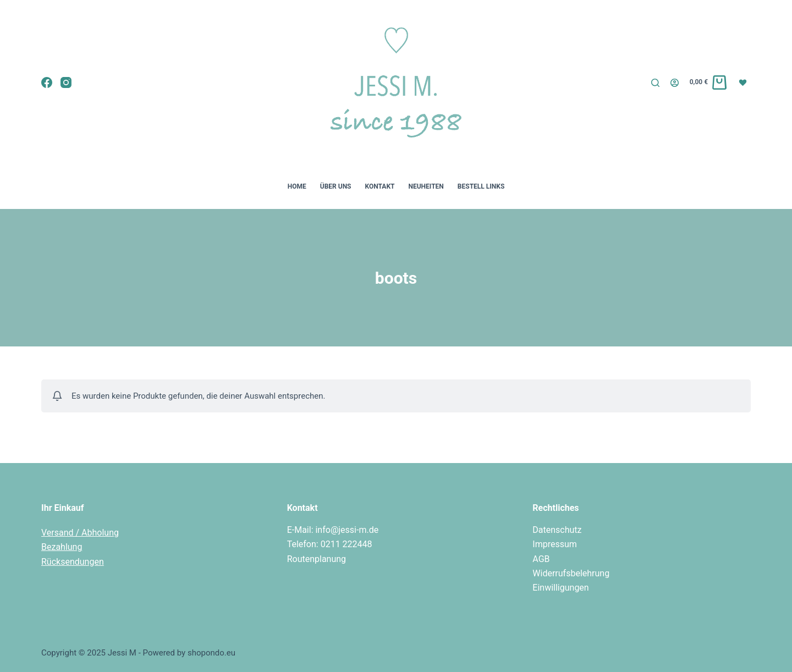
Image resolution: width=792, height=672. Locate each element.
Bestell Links (481, 186)
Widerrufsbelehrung (571, 573)
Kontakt (380, 186)
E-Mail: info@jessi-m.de (333, 530)
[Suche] (655, 83)
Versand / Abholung (80, 533)
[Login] (675, 83)
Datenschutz (557, 530)
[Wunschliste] (744, 82)
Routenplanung (317, 559)
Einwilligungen (560, 588)
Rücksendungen (73, 562)
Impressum (555, 544)
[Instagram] (66, 82)
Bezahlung (62, 547)
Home (297, 186)
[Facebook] (47, 82)
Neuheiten (426, 186)
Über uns (336, 186)
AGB (541, 559)
